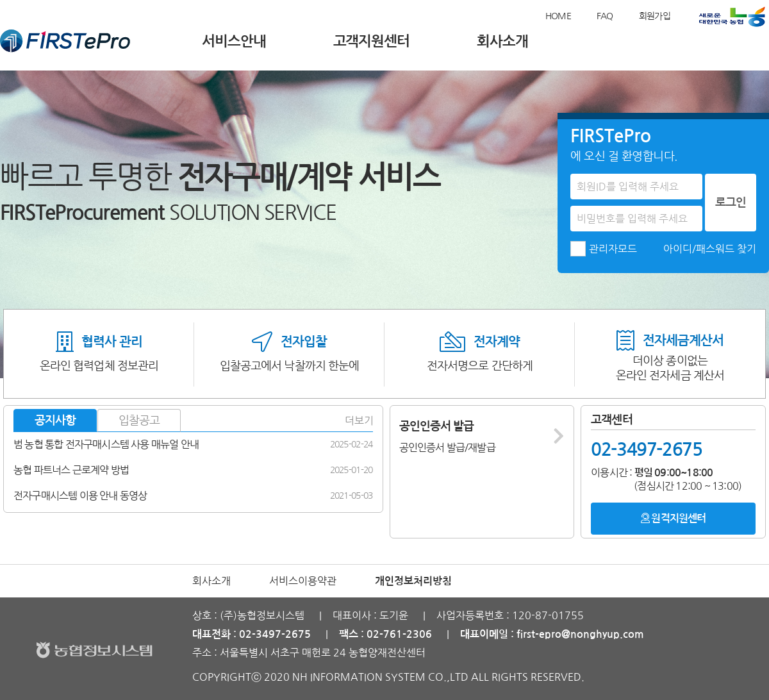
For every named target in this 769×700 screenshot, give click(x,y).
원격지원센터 (673, 518)
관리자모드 (613, 249)
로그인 (731, 203)
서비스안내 (234, 41)
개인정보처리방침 (413, 581)
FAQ (605, 16)
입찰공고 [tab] (139, 421)
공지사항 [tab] (55, 421)
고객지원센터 (371, 41)
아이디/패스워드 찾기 (710, 249)
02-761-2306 (399, 634)
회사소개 (502, 41)
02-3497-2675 (646, 449)
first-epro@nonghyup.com (580, 634)
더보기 (359, 421)
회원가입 (655, 16)
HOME (558, 16)
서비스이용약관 (303, 581)
